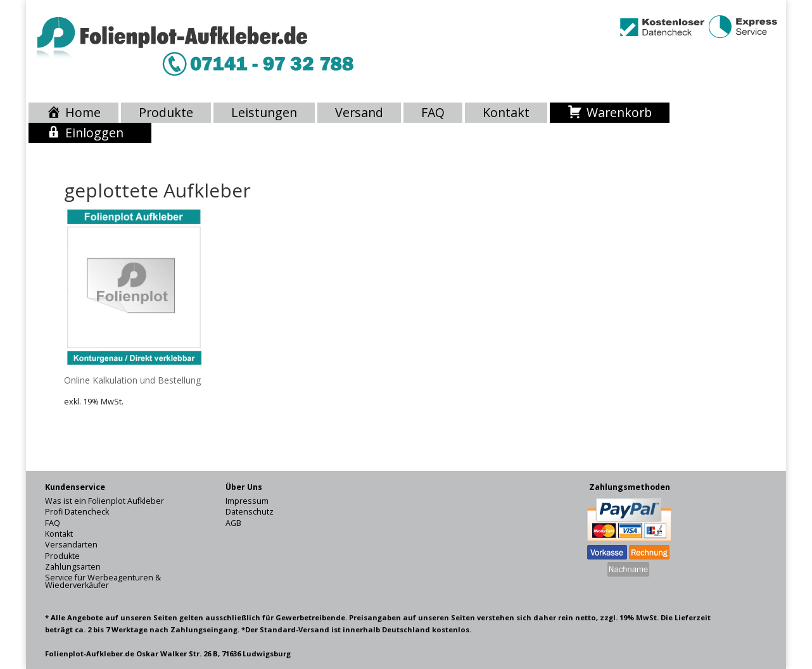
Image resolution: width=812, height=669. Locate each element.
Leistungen (264, 113)
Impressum (247, 501)
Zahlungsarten (73, 567)
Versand (359, 113)
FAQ (433, 113)
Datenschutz (250, 512)
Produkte (166, 113)
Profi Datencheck (77, 512)
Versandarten (71, 545)
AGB (233, 523)
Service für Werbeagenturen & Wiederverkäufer (103, 581)
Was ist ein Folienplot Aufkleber (105, 501)
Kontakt (506, 113)
